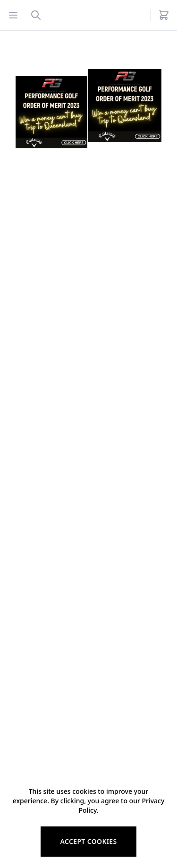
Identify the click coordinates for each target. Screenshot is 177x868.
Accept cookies (88, 841)
